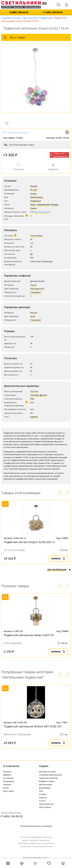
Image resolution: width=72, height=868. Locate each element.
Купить (58, 559)
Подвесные (46, 18)
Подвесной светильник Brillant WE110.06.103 (32, 726)
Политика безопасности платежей (36, 826)
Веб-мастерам (46, 785)
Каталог (17, 18)
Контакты (7, 772)
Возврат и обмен (47, 781)
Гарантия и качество (48, 778)
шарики (34, 417)
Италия (22, 133)
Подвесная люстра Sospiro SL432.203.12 (29, 542)
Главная (6, 18)
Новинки (7, 785)
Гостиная (34, 395)
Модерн (55, 205)
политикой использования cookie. (37, 846)
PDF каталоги (45, 807)
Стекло (33, 208)
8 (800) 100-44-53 (19, 12)
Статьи (42, 801)
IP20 (32, 399)
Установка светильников (50, 775)
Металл (34, 313)
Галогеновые (36, 236)
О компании (11, 766)
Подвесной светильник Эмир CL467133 (29, 635)
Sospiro (33, 193)
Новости (43, 797)
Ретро (33, 205)
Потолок (34, 391)
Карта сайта (8, 791)
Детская (43, 395)
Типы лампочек (46, 804)
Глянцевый (35, 292)
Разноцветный (37, 289)
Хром (33, 316)
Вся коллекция (59, 570)
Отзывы (43, 794)
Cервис (44, 766)
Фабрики (7, 775)
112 (32, 243)
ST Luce (9, 132)
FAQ (41, 791)
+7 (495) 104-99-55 (52, 12)
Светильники (30, 18)
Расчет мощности (42, 212)
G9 (31, 254)
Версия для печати (67, 132)
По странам (8, 778)
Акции (6, 788)
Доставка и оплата (47, 772)
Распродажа (9, 781)
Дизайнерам (45, 788)
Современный (43, 205)
